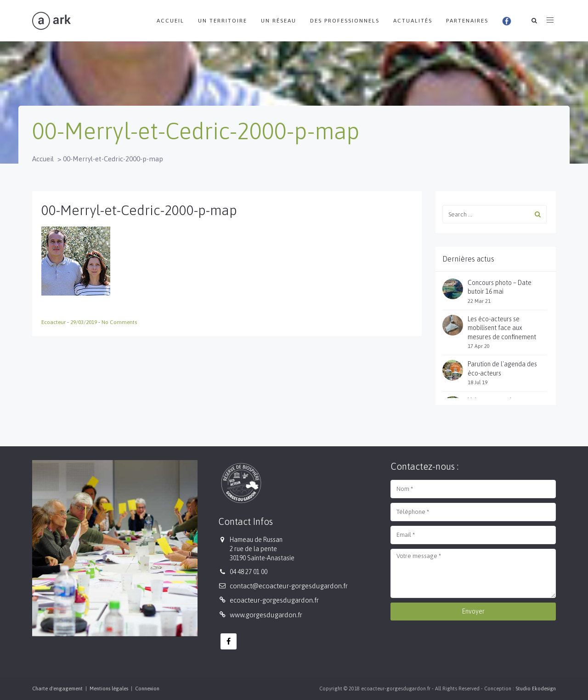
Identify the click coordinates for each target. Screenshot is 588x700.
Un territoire (223, 21)
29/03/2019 (84, 322)
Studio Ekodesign (536, 689)
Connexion (147, 689)
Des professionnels (345, 21)
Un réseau (279, 21)
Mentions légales (109, 689)
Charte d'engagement (57, 689)
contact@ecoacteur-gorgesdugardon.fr (289, 586)
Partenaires (467, 21)
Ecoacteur (54, 322)
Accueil (170, 21)
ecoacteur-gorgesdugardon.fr (274, 600)
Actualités (413, 21)
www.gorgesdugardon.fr (266, 615)
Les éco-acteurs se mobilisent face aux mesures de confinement (502, 328)
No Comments (119, 322)
